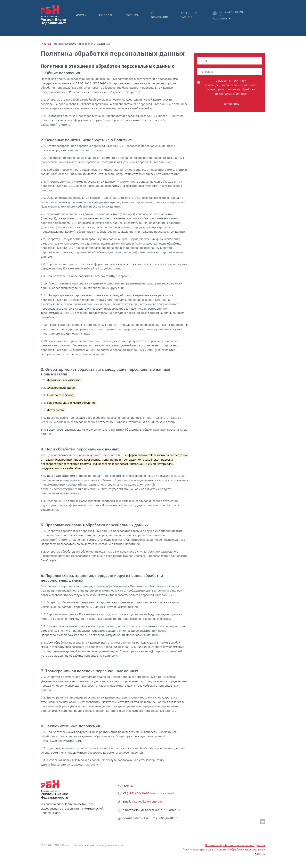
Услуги (87, 18)
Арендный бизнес (181, 18)
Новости (106, 18)
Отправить (231, 104)
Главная (46, 44)
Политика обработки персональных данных (235, 845)
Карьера (126, 18)
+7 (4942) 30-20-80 (225, 18)
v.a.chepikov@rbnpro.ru (147, 801)
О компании (149, 18)
